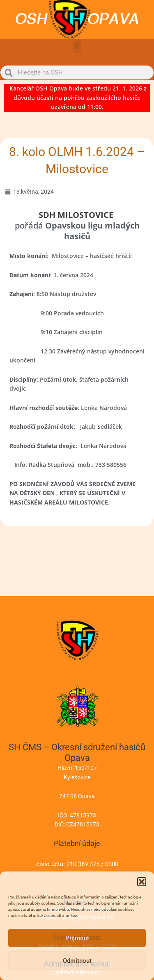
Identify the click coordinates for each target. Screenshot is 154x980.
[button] (142, 882)
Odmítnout (77, 961)
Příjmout (77, 938)
